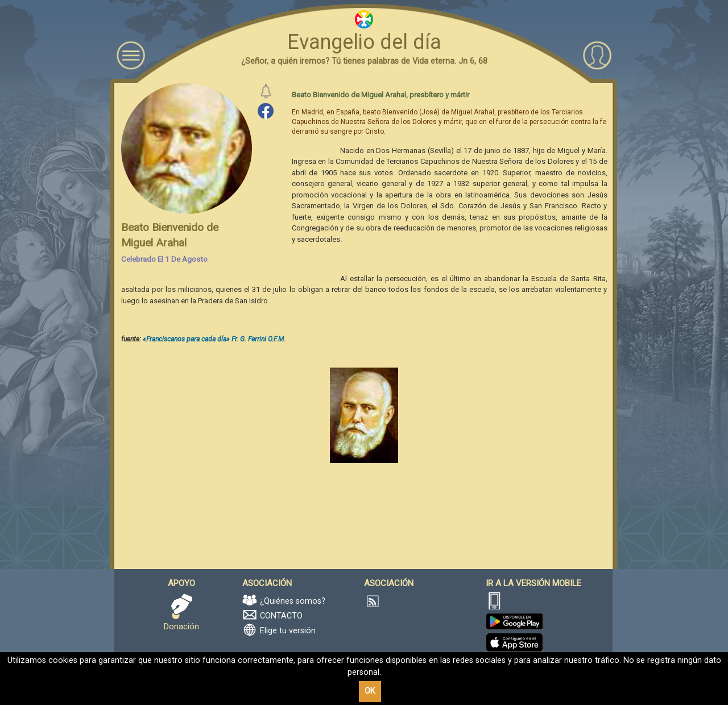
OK (370, 691)
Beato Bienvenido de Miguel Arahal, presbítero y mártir (380, 95)
